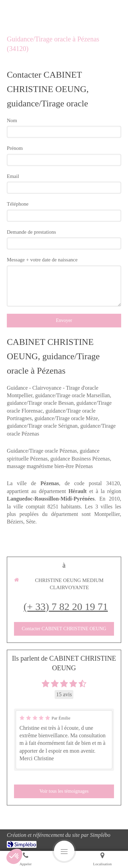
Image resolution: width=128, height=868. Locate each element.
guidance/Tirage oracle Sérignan (42, 426)
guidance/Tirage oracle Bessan (40, 403)
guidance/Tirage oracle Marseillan (73, 395)
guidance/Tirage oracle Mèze (66, 418)
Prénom (15, 148)
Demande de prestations (31, 232)
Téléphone (18, 204)
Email (13, 176)
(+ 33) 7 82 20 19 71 (66, 606)
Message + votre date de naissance (42, 260)
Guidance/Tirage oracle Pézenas (42, 451)
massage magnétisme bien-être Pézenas (50, 466)
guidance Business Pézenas (80, 459)
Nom (12, 120)
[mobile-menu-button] (64, 851)
